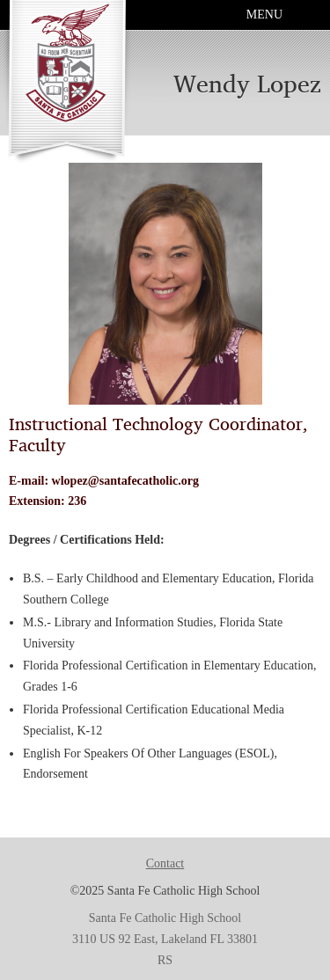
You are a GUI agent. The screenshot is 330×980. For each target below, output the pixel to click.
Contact (165, 863)
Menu (264, 15)
